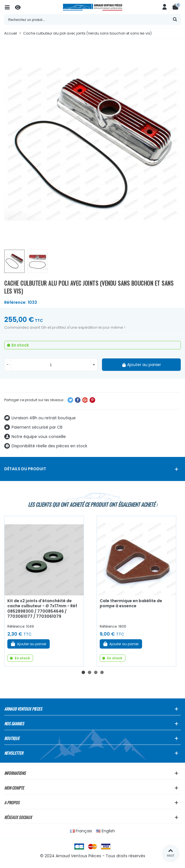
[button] (83, 672)
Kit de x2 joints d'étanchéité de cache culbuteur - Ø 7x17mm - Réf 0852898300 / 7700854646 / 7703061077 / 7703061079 (42, 609)
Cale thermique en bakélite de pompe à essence (131, 603)
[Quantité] (51, 365)
